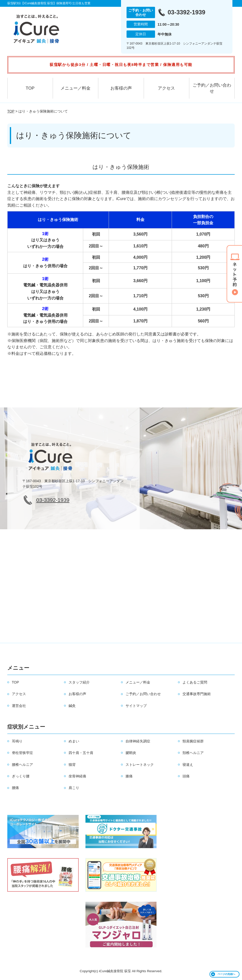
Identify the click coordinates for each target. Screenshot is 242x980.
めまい (74, 741)
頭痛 (186, 776)
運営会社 (19, 706)
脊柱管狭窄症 (22, 753)
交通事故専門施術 (197, 694)
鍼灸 (72, 706)
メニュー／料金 (75, 88)
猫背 (72, 765)
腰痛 (15, 788)
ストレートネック (140, 765)
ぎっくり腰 (21, 776)
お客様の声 (121, 88)
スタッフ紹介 (79, 682)
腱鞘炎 (131, 753)
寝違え (188, 765)
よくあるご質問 (195, 682)
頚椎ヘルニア (193, 753)
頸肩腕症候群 (193, 741)
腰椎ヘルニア (22, 765)
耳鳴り (17, 741)
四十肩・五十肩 (81, 753)
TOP (30, 88)
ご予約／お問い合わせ (212, 88)
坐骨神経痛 (77, 776)
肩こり (74, 788)
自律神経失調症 (138, 741)
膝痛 (129, 776)
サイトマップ (136, 706)
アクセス (166, 88)
